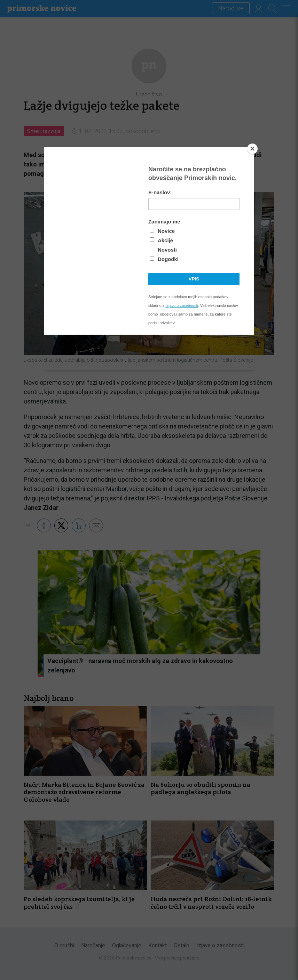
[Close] (252, 149)
